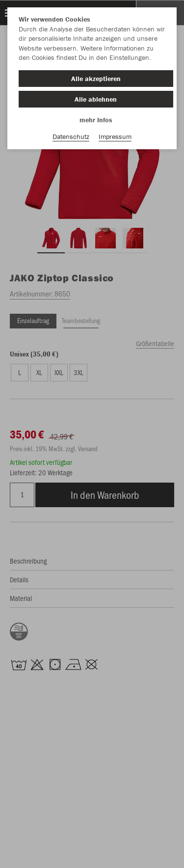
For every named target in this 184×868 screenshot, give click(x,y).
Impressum (115, 136)
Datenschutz (71, 136)
